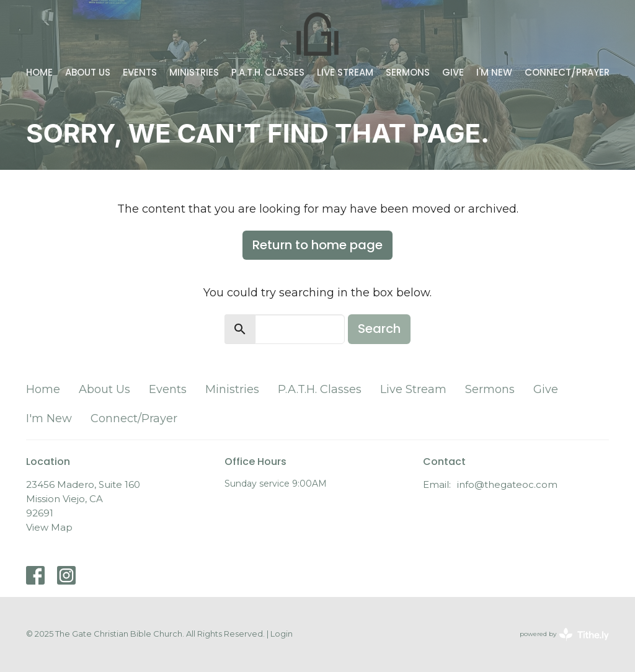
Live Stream (345, 72)
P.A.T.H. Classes (268, 72)
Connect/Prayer (567, 72)
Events (140, 72)
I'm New (494, 72)
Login (282, 634)
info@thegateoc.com (507, 484)
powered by (564, 634)
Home (39, 72)
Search (379, 329)
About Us (88, 72)
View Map (49, 527)
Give (453, 72)
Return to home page (317, 245)
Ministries (194, 72)
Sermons (408, 72)
